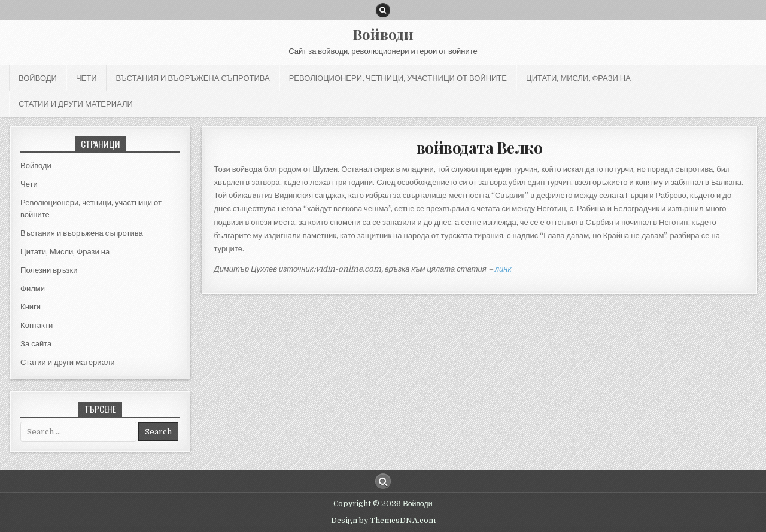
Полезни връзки (49, 270)
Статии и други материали (76, 104)
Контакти (37, 325)
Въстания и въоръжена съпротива (193, 78)
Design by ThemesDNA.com (383, 521)
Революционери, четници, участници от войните (398, 78)
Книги (31, 307)
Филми (33, 289)
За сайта (36, 344)
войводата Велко (480, 148)
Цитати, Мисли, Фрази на (578, 78)
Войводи (383, 34)
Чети (86, 78)
